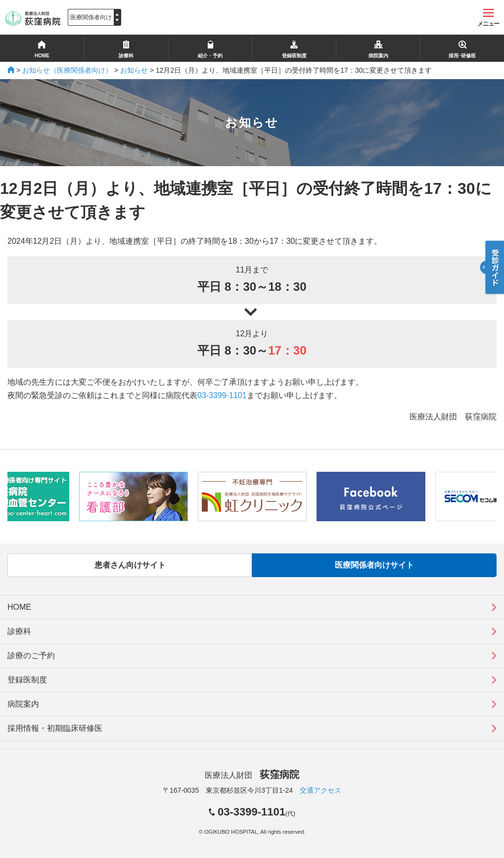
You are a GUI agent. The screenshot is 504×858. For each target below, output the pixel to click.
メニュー (488, 18)
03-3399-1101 (222, 395)
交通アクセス (321, 790)
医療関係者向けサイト (374, 565)
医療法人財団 (252, 775)
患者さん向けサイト (130, 565)
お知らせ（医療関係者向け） (67, 70)
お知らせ (134, 70)
